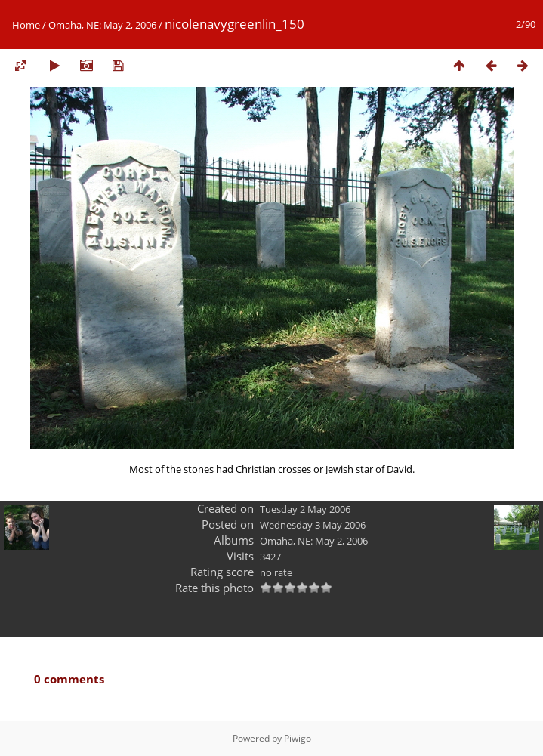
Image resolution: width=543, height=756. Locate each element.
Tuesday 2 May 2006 (305, 509)
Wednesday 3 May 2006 (313, 525)
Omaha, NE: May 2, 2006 (102, 25)
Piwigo (298, 738)
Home (26, 25)
